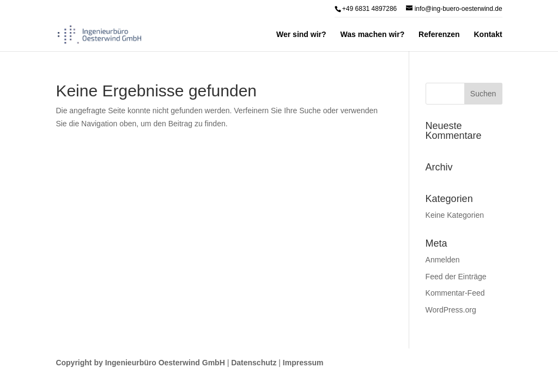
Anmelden (443, 260)
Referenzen (439, 35)
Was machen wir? (372, 35)
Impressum (303, 363)
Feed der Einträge (456, 277)
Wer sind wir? (301, 35)
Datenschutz (254, 363)
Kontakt (488, 35)
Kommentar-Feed (455, 293)
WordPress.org (451, 310)
